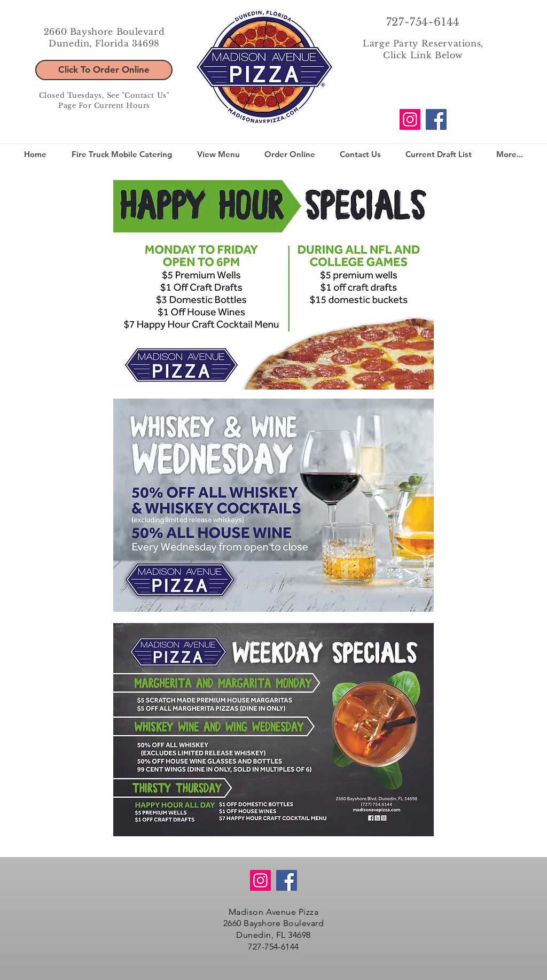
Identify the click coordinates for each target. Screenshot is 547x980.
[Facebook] (436, 119)
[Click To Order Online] (104, 70)
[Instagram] (410, 119)
